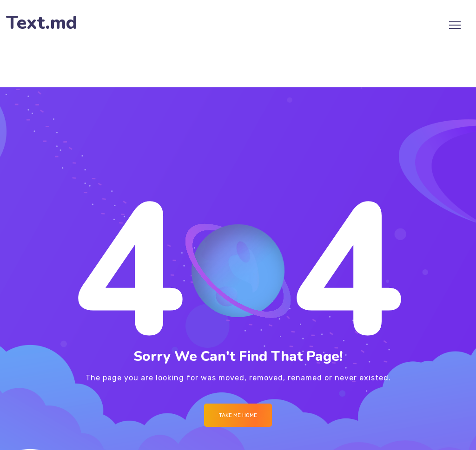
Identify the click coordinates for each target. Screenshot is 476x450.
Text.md (42, 23)
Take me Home (238, 415)
